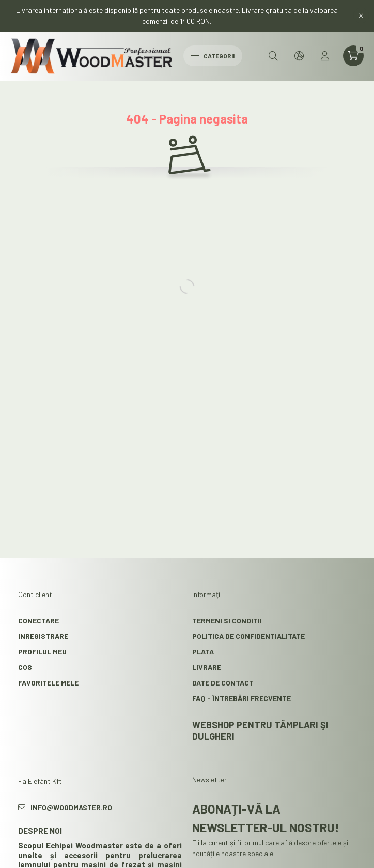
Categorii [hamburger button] (213, 56)
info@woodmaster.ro (71, 806)
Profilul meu (42, 651)
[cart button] (353, 56)
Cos (25, 666)
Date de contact (223, 682)
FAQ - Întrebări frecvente (241, 697)
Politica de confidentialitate (248, 635)
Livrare (207, 666)
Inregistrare (43, 635)
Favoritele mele (48, 682)
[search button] (273, 56)
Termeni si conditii (227, 620)
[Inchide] (361, 16)
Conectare (38, 620)
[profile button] (325, 56)
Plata (203, 651)
